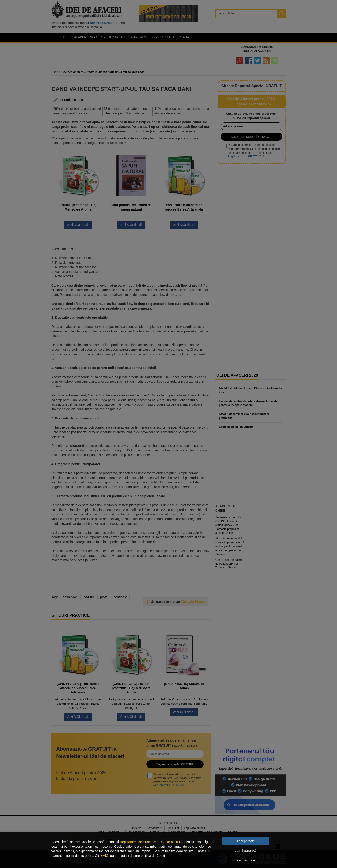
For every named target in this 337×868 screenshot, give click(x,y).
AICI (106, 856)
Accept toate (246, 841)
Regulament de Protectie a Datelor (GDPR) (151, 842)
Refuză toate (246, 860)
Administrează (246, 851)
